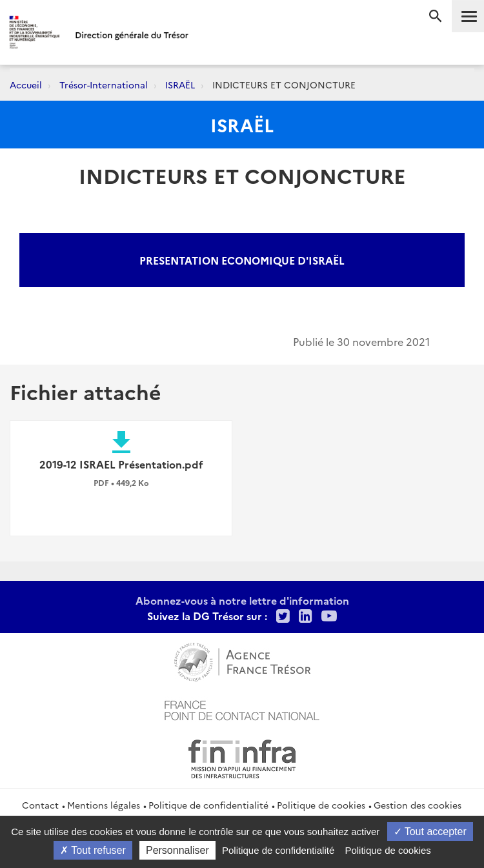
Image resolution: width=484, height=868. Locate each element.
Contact (40, 805)
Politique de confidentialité (208, 805)
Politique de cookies (321, 805)
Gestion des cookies (418, 805)
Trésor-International (104, 85)
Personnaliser (177, 850)
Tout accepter (430, 832)
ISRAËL (180, 85)
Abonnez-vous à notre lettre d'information (242, 600)
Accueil (26, 85)
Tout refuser (93, 850)
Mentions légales (104, 805)
